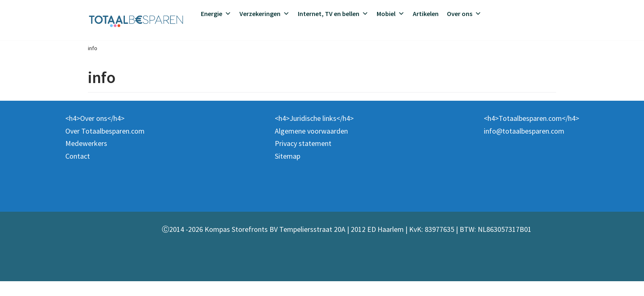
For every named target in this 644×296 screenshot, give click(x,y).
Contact (78, 171)
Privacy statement (303, 158)
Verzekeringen (264, 14)
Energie (216, 14)
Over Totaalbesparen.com (105, 146)
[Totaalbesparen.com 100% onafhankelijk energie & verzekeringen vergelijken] (136, 20)
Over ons (464, 14)
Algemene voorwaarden (311, 146)
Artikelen (426, 14)
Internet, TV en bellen (333, 14)
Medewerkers (86, 158)
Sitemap (287, 171)
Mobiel (391, 14)
